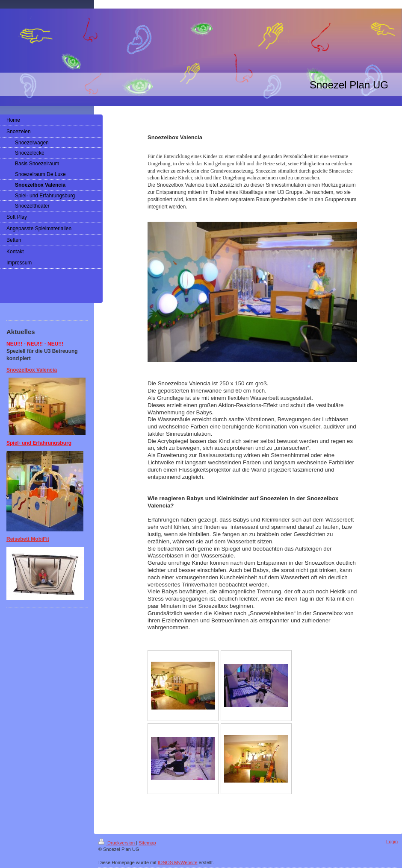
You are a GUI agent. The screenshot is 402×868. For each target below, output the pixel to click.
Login (392, 842)
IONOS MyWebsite (178, 862)
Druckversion (117, 843)
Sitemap (147, 843)
